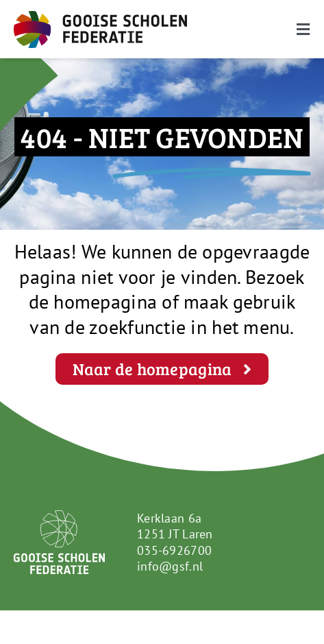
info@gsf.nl (170, 566)
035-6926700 (174, 550)
